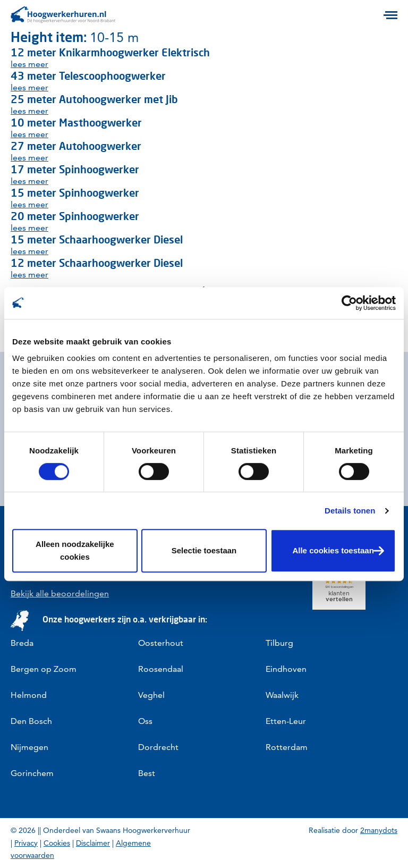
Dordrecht (158, 747)
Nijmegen (29, 747)
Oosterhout (161, 643)
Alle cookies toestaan (333, 550)
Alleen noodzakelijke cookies (75, 550)
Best (147, 773)
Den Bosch (31, 721)
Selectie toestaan (204, 550)
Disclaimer (93, 843)
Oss (145, 721)
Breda (22, 643)
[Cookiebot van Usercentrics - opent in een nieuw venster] (349, 303)
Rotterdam (287, 747)
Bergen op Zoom (44, 669)
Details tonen (350, 511)
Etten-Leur (286, 721)
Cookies (57, 843)
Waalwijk (282, 695)
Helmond (29, 695)
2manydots (379, 830)
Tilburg (279, 643)
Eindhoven (286, 669)
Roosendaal (161, 669)
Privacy (26, 843)
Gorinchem (32, 773)
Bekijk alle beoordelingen (60, 593)
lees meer (29, 64)
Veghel (151, 695)
